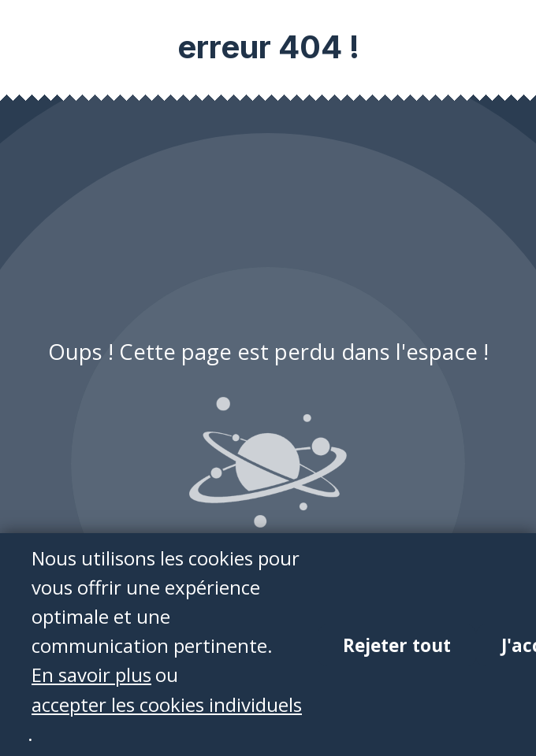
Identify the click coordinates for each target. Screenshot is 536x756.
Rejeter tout (397, 646)
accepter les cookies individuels (167, 704)
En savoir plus (91, 675)
